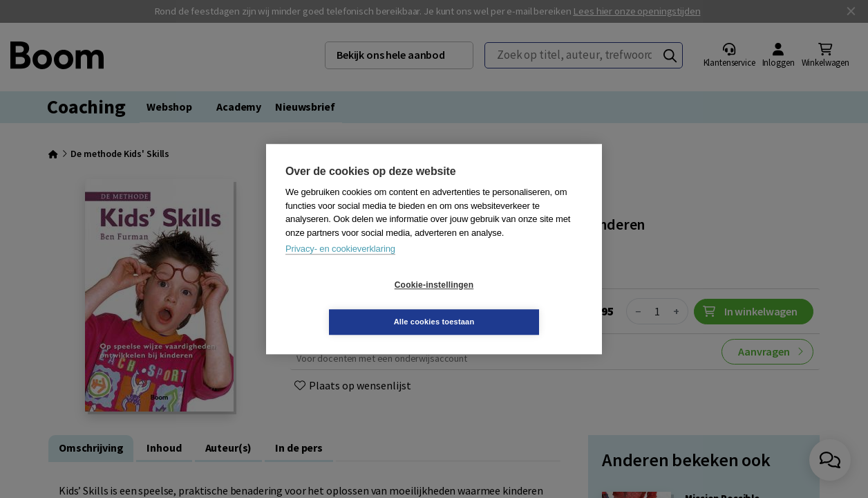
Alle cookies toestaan (517, 303)
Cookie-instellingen (352, 304)
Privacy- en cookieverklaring (340, 267)
